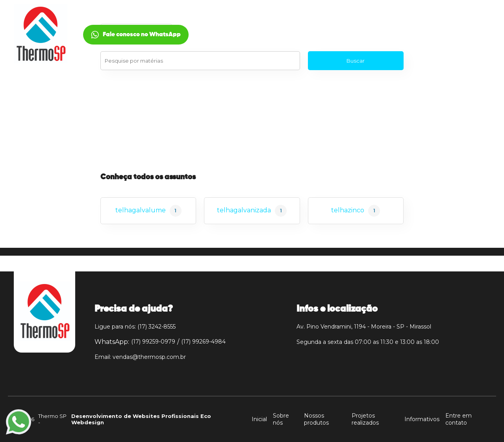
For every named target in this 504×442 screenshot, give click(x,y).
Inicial (107, 25)
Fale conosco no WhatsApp (437, 35)
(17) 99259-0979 (153, 342)
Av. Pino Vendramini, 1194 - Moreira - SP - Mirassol (364, 327)
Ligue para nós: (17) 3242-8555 (135, 327)
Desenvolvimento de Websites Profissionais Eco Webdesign (141, 419)
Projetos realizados (365, 419)
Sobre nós (281, 419)
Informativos (422, 419)
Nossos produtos (316, 419)
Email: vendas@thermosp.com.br (140, 357)
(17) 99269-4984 (203, 342)
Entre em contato (459, 419)
